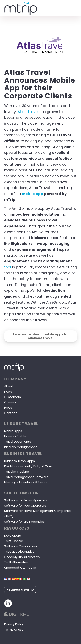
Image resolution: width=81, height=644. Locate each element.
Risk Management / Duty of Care (28, 466)
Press (8, 408)
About (9, 386)
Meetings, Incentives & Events (26, 482)
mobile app (32, 194)
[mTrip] (33, 8)
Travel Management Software (26, 477)
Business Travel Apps (19, 461)
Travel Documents (18, 441)
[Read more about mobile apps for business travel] (41, 336)
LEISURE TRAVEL (21, 424)
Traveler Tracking (17, 471)
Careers (10, 402)
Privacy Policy (14, 624)
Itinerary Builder (15, 436)
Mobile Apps (13, 431)
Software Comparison (20, 546)
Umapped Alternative (20, 567)
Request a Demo (20, 590)
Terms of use (14, 629)
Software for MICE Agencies (24, 521)
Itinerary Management (21, 447)
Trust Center (14, 541)
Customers (12, 397)
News (8, 392)
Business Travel (23, 454)
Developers (12, 535)
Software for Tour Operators (25, 505)
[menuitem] (75, 8)
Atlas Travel (28, 112)
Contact (10, 413)
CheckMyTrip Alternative (22, 557)
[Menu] (75, 8)
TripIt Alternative (16, 562)
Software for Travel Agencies (25, 500)
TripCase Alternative (19, 551)
